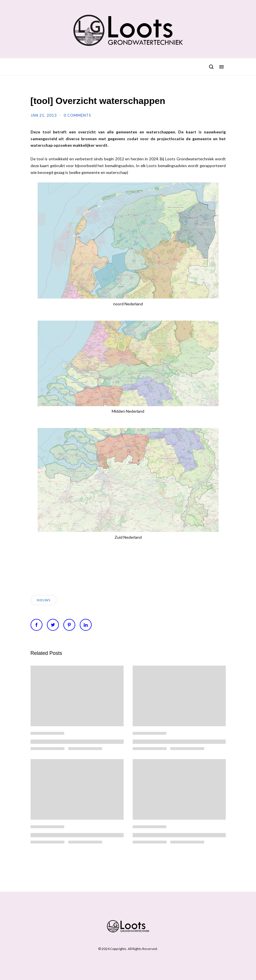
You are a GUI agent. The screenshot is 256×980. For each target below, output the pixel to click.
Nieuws (44, 600)
